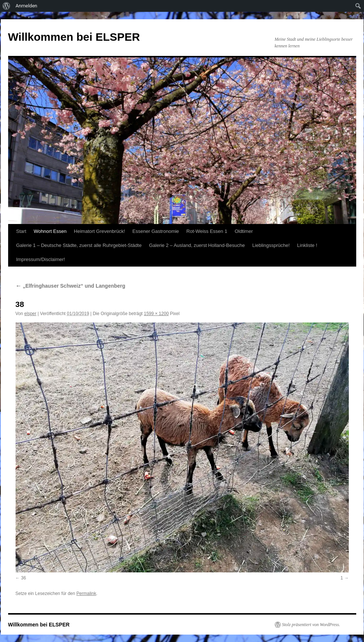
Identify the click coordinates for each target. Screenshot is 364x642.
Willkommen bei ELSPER (74, 37)
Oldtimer (244, 231)
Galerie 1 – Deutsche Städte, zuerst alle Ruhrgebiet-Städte (79, 245)
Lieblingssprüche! (271, 245)
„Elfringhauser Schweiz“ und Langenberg (71, 286)
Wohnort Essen (50, 231)
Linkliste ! (307, 245)
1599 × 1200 (156, 314)
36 (24, 578)
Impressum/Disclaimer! (41, 259)
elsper (31, 314)
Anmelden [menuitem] (26, 6)
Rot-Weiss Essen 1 (207, 231)
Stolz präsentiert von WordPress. (311, 625)
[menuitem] (6, 6)
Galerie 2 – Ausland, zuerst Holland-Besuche (197, 245)
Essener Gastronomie (156, 231)
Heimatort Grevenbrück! (100, 231)
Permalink (86, 593)
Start (21, 231)
